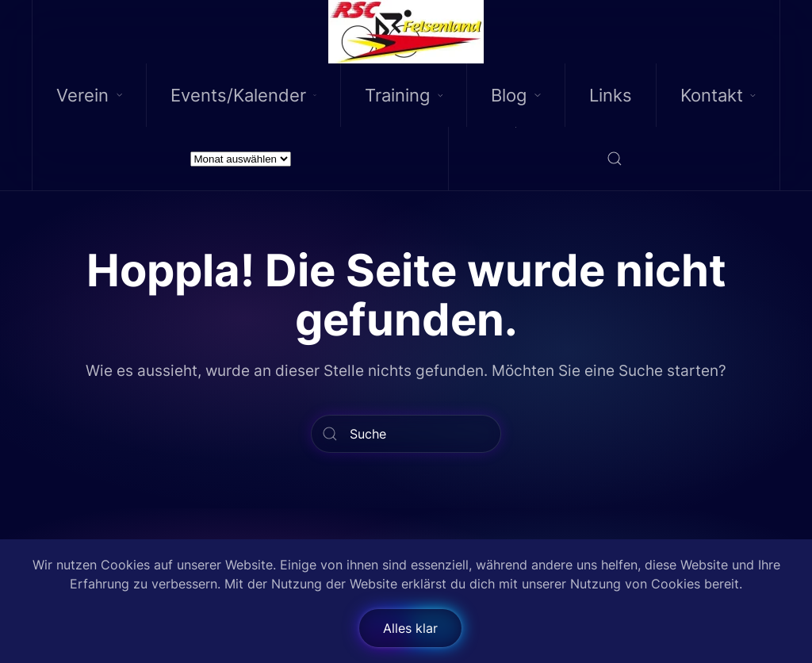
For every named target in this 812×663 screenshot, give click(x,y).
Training (404, 95)
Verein (89, 95)
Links (611, 95)
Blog (515, 95)
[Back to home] (406, 32)
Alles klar (410, 628)
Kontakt (718, 95)
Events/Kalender (243, 95)
